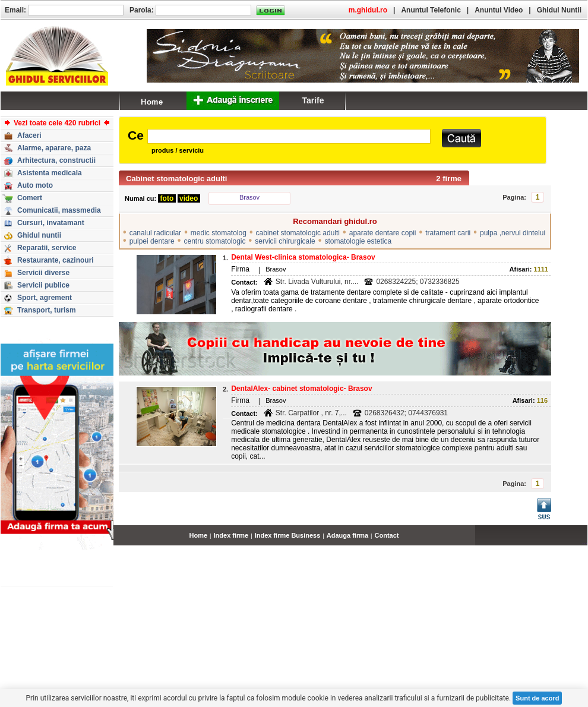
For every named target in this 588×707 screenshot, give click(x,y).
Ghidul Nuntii (559, 10)
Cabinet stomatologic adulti (176, 179)
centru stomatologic (214, 241)
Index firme (231, 535)
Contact (387, 535)
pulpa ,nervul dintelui (513, 233)
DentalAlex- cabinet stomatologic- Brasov (301, 389)
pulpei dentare (152, 241)
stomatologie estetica (358, 241)
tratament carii (448, 233)
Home (199, 535)
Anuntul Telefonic (431, 10)
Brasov (249, 197)
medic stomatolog (219, 233)
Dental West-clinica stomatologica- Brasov (303, 257)
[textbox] (289, 136)
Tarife (313, 100)
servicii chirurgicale (285, 241)
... (585, 542)
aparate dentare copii (383, 233)
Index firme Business (288, 535)
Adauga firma (347, 535)
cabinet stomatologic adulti (298, 233)
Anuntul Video (499, 10)
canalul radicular (155, 233)
